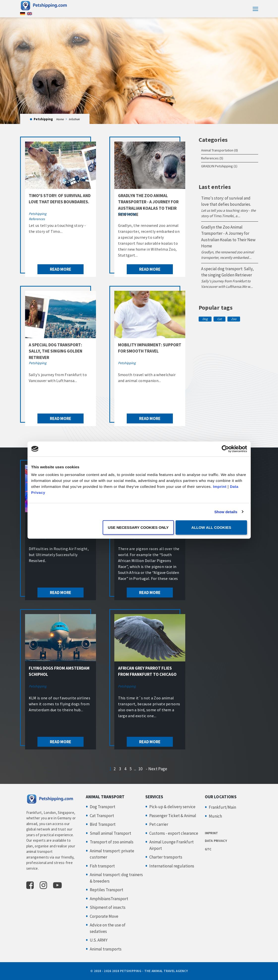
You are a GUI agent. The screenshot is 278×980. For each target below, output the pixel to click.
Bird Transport (103, 824)
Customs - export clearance (174, 833)
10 (140, 769)
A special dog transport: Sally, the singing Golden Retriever (56, 351)
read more (61, 269)
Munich (215, 816)
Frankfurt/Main (222, 807)
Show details (226, 512)
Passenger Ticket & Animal (173, 816)
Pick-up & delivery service (172, 807)
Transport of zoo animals (112, 842)
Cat (219, 319)
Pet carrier (159, 824)
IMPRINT (212, 833)
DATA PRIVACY (216, 841)
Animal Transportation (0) (219, 150)
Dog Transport (103, 807)
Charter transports (166, 857)
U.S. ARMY (99, 940)
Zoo (234, 319)
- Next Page (157, 769)
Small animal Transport (110, 833)
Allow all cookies (211, 527)
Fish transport (102, 866)
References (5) (212, 158)
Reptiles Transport (107, 890)
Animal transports (106, 949)
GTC (208, 849)
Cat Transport (102, 816)
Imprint (220, 487)
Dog (205, 319)
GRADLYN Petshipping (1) (219, 166)
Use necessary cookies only (138, 527)
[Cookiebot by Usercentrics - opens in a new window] (225, 449)
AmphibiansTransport (109, 899)
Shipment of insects (108, 907)
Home (60, 119)
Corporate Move (104, 916)
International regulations (172, 866)
